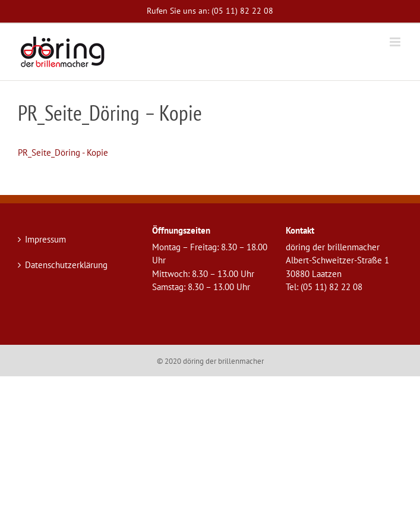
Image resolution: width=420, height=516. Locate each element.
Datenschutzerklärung (66, 265)
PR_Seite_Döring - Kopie (63, 152)
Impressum (45, 239)
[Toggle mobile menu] (396, 42)
